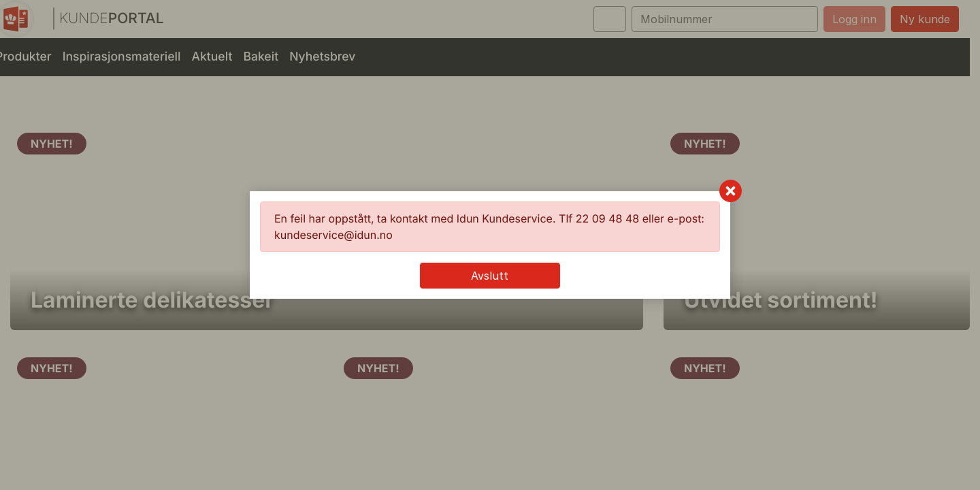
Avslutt (490, 276)
